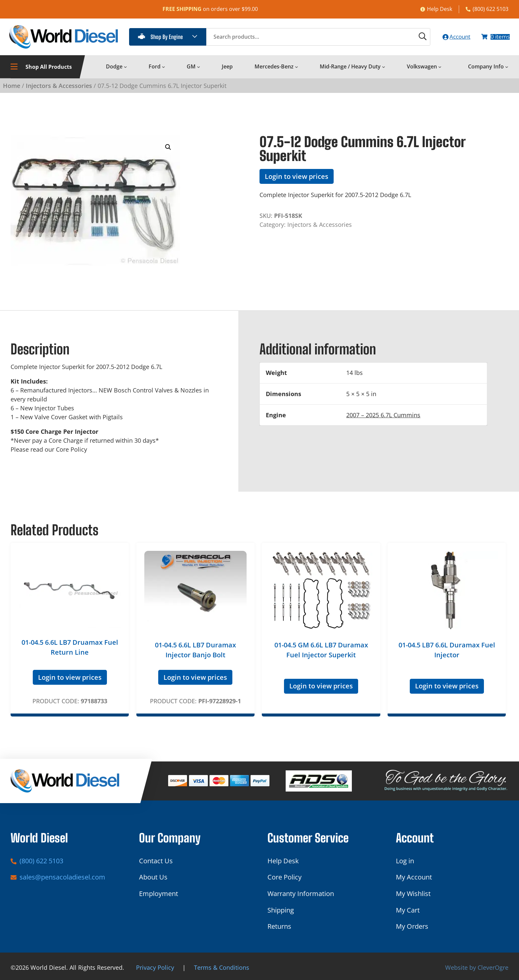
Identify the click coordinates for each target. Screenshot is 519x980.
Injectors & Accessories (59, 88)
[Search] (412, 38)
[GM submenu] (199, 69)
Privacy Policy (155, 967)
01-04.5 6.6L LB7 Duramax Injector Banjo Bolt (195, 653)
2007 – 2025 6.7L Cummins (383, 417)
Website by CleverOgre (477, 967)
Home (12, 88)
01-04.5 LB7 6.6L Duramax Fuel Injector (447, 653)
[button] (168, 150)
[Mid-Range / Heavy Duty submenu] (384, 69)
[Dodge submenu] (125, 69)
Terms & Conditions (222, 967)
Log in (405, 861)
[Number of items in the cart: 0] (493, 38)
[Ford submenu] (164, 69)
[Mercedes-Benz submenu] (297, 69)
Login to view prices (297, 179)
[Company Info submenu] (507, 69)
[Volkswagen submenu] (440, 69)
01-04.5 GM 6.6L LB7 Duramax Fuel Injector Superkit (321, 653)
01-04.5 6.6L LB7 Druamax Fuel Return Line (70, 650)
